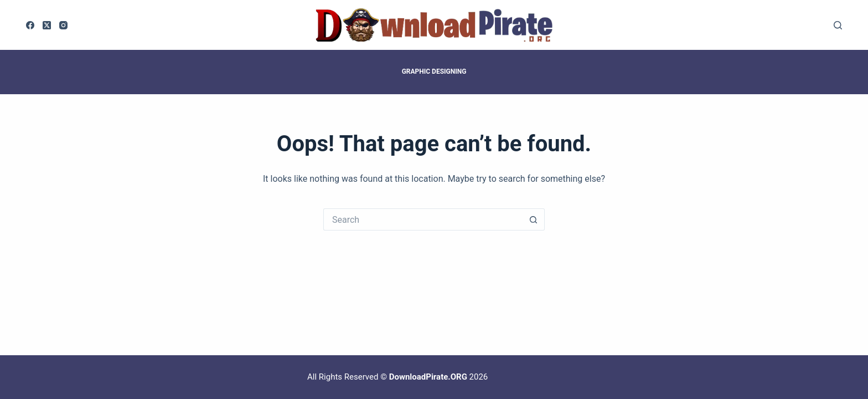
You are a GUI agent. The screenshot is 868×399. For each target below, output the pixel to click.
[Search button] (534, 219)
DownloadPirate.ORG (428, 377)
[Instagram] (63, 25)
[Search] (838, 25)
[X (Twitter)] (47, 25)
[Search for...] (423, 219)
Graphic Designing (434, 71)
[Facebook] (30, 25)
